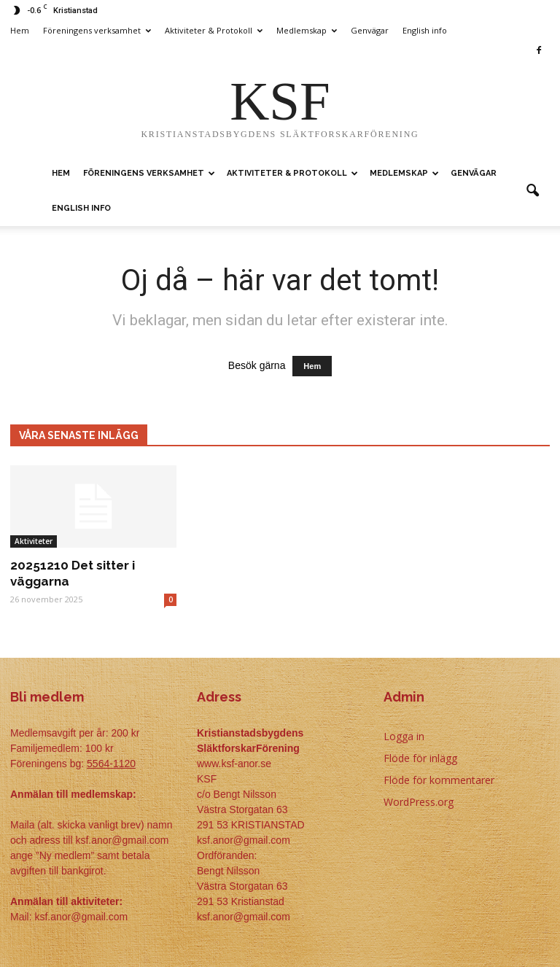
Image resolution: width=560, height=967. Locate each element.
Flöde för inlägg (420, 758)
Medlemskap (307, 30)
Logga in (404, 736)
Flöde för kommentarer (439, 780)
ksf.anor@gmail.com (244, 917)
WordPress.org (419, 802)
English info (425, 30)
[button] (532, 191)
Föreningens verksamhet (97, 30)
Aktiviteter (34, 541)
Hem (20, 30)
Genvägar (370, 30)
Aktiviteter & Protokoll (214, 30)
